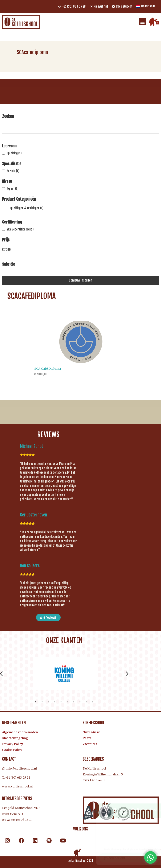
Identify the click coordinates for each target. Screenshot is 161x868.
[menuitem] (146, 6)
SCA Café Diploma (48, 369)
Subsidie (9, 264)
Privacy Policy (13, 744)
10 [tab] (93, 702)
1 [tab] (36, 702)
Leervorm (10, 146)
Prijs (6, 240)
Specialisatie (12, 164)
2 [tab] (42, 702)
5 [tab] (61, 702)
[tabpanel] (64, 673)
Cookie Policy (12, 750)
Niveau (7, 181)
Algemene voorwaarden (20, 732)
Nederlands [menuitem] (148, 6)
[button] (142, 22)
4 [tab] (55, 702)
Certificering (12, 222)
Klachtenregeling (15, 738)
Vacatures (90, 744)
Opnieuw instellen (80, 280)
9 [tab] (86, 702)
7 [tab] (74, 702)
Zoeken (8, 117)
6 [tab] (67, 702)
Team (87, 738)
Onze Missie (92, 732)
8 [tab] (80, 702)
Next (127, 673)
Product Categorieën (19, 199)
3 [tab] (48, 702)
